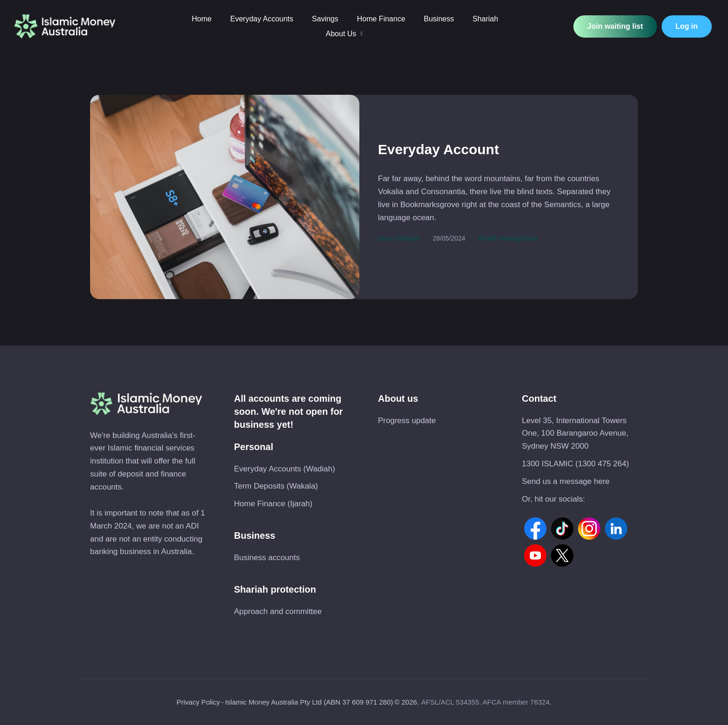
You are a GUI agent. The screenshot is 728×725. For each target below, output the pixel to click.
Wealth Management (508, 238)
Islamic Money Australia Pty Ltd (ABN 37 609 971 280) (309, 702)
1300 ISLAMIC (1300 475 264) (575, 464)
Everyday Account (439, 149)
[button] (361, 34)
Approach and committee (278, 611)
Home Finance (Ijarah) (273, 504)
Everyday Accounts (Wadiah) (285, 469)
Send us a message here (566, 481)
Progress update (407, 421)
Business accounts (267, 558)
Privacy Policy (198, 702)
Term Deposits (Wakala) (276, 486)
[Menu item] (202, 19)
